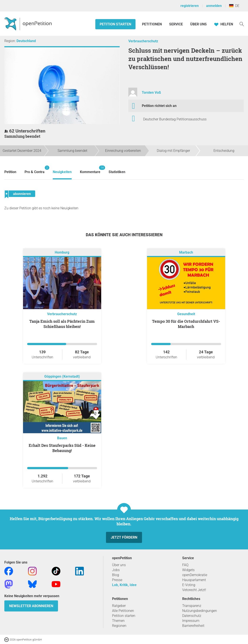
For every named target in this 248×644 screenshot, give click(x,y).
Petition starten (115, 24)
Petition (10, 172)
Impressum (191, 621)
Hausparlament (194, 580)
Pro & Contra (35, 170)
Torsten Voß (151, 93)
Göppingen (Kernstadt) (62, 376)
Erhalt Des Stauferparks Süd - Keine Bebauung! (62, 448)
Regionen (119, 626)
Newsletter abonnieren (31, 606)
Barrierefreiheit (193, 626)
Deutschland (26, 41)
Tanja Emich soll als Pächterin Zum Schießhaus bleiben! (62, 324)
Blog (116, 575)
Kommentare (90, 170)
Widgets (188, 570)
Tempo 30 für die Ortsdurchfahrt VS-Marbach (186, 324)
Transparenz (192, 606)
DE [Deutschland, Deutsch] (234, 6)
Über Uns (198, 24)
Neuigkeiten (62, 172)
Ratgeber (119, 606)
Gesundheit (186, 314)
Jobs (116, 570)
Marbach (186, 252)
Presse (117, 580)
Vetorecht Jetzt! (194, 590)
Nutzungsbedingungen (200, 611)
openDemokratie (195, 575)
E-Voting (189, 585)
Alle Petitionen (123, 611)
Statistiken (117, 172)
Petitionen (152, 24)
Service (176, 24)
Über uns (119, 565)
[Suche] (242, 24)
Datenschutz (192, 616)
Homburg (62, 252)
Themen (118, 621)
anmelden (214, 6)
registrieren (190, 6)
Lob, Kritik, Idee (124, 585)
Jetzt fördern (124, 537)
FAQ (185, 565)
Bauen (62, 438)
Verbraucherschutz (143, 41)
